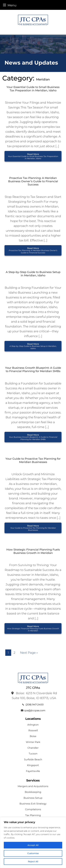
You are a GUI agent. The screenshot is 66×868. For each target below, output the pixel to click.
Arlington (33, 725)
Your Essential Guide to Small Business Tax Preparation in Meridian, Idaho (33, 89)
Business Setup (33, 798)
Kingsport (33, 765)
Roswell (33, 730)
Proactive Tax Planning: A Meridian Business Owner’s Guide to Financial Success (33, 181)
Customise (33, 853)
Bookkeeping (33, 792)
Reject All (33, 861)
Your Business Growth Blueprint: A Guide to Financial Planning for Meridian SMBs (33, 370)
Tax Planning (33, 815)
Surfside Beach (33, 759)
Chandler (33, 748)
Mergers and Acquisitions (33, 786)
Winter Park (33, 742)
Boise (33, 736)
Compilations (33, 809)
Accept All (33, 845)
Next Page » (29, 653)
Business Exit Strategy (33, 804)
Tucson (33, 754)
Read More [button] (33, 156)
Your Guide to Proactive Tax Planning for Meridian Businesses (33, 460)
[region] (33, 843)
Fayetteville (33, 771)
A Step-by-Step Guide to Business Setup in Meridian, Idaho (33, 274)
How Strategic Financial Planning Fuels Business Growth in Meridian (33, 551)
